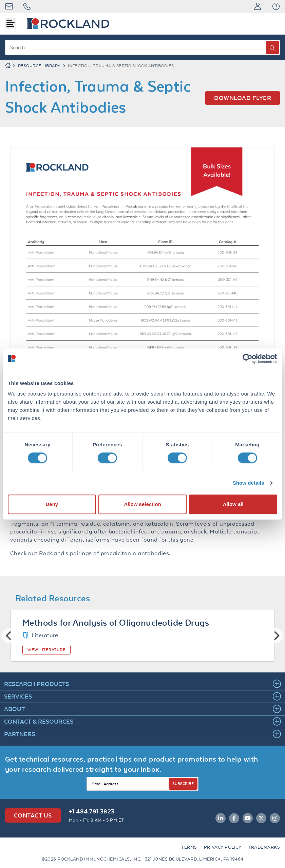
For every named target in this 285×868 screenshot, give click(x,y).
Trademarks (264, 847)
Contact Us (33, 815)
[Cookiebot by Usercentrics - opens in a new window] (248, 359)
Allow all (233, 504)
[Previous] (9, 635)
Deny (52, 504)
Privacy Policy (223, 847)
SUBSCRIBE (183, 783)
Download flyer (243, 98)
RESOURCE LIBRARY (39, 66)
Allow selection (142, 504)
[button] (276, 6)
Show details (249, 483)
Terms (189, 847)
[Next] (276, 635)
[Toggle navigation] (11, 24)
